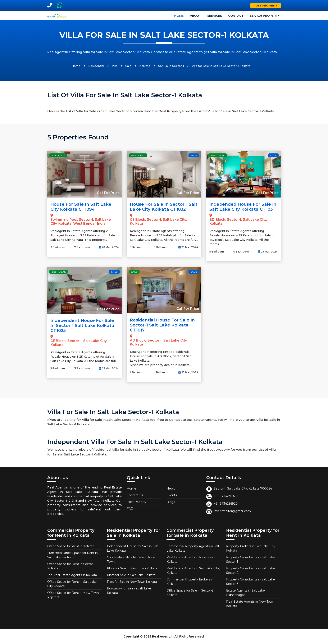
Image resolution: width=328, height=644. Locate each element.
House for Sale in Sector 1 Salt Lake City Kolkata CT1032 (164, 207)
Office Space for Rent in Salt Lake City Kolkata (72, 584)
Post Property (266, 6)
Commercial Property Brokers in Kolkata (190, 582)
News (171, 488)
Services (215, 16)
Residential (96, 66)
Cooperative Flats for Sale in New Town (131, 559)
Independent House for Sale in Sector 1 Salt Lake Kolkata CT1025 (82, 325)
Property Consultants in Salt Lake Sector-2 (250, 571)
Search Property (265, 16)
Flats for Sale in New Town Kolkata (132, 582)
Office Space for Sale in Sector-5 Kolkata (190, 593)
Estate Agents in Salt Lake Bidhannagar (245, 593)
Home (179, 16)
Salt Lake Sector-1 (171, 66)
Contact (236, 16)
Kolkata (145, 66)
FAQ (130, 509)
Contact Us (135, 495)
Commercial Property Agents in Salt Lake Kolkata (193, 548)
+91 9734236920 (226, 496)
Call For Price (108, 193)
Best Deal (138, 155)
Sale (128, 66)
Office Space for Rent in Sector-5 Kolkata (71, 566)
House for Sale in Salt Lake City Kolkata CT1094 (81, 207)
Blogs (171, 502)
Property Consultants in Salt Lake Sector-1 (250, 559)
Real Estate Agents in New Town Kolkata (191, 559)
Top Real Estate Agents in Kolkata (72, 575)
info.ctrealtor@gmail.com (232, 511)
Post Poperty (137, 502)
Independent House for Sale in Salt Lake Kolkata (132, 548)
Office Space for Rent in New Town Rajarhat (73, 595)
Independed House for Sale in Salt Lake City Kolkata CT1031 (243, 207)
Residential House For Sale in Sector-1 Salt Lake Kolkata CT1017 (162, 325)
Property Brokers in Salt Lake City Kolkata (251, 548)
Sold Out (58, 155)
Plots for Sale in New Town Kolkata (132, 568)
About (195, 16)
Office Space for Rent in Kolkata (71, 546)
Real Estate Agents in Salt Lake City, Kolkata (193, 571)
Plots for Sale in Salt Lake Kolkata (131, 575)
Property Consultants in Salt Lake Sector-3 (250, 582)
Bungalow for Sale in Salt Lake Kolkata (129, 591)
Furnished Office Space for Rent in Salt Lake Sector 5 (72, 555)
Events (172, 495)
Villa (115, 66)
